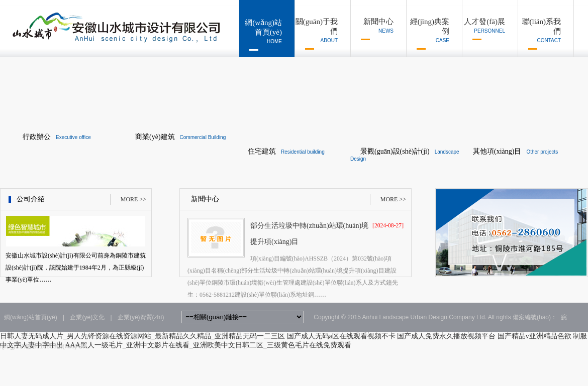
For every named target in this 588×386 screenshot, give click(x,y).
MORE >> (133, 199)
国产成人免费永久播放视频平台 (446, 336)
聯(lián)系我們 (540, 34)
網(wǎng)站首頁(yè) (261, 35)
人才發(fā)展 (484, 29)
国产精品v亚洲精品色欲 (534, 336)
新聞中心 (372, 29)
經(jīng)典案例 (428, 34)
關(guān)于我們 (316, 34)
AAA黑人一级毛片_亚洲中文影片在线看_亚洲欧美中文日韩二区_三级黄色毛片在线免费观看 (208, 345)
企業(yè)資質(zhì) (141, 317)
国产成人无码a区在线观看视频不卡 (341, 336)
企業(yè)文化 (87, 317)
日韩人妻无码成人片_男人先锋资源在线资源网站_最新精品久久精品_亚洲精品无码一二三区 (142, 336)
